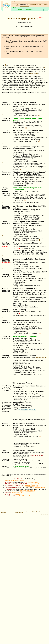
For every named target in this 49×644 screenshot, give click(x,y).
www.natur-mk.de (40, 487)
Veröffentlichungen (34, 4)
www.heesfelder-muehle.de (24, 496)
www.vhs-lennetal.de (32, 482)
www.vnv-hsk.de (16, 494)
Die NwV (18, 5)
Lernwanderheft (41, 357)
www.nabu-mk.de (17, 492)
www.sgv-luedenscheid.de (35, 484)
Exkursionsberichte (28, 9)
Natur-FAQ (20, 9)
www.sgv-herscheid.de (32, 486)
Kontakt (46, 4)
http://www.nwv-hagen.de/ (28, 491)
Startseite (34, 73)
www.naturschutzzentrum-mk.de (15, 480)
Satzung (41, 4)
